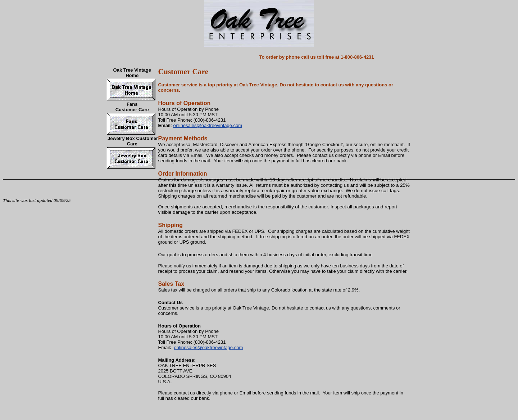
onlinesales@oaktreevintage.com (208, 125)
